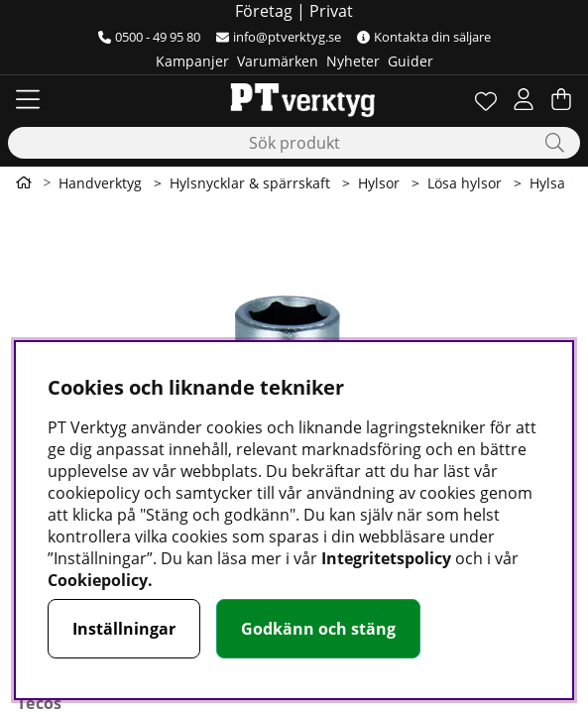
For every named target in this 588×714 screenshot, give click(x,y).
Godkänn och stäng (318, 629)
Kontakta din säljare (424, 37)
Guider (411, 61)
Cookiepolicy (98, 580)
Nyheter (353, 61)
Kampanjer (192, 61)
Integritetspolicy (386, 558)
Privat (331, 11)
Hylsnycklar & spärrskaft (250, 183)
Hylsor (379, 183)
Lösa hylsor (465, 183)
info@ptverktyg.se (279, 37)
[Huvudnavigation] (28, 99)
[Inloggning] (524, 99)
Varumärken (278, 61)
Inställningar (124, 629)
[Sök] (294, 143)
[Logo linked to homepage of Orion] (294, 99)
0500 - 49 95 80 (149, 37)
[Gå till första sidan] (24, 182)
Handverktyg (100, 183)
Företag (264, 11)
